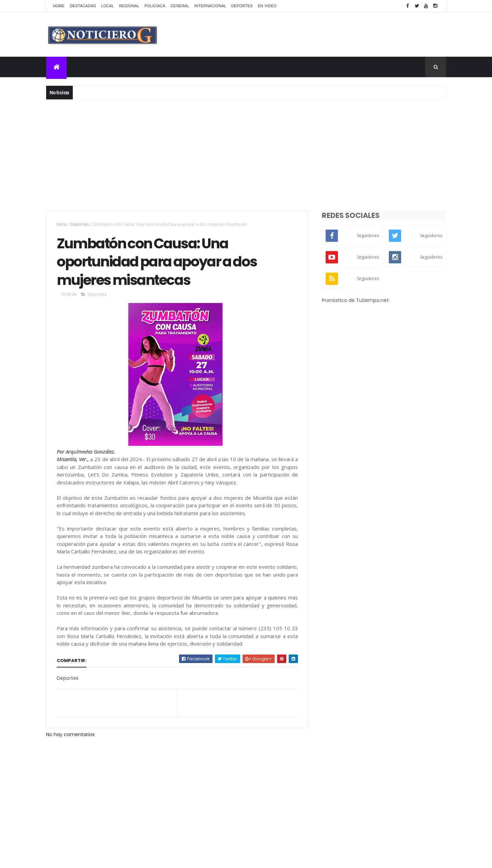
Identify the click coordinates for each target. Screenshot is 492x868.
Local (108, 6)
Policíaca (155, 6)
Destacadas (83, 6)
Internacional (210, 6)
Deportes (242, 6)
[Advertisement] (246, 154)
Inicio (62, 224)
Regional (129, 6)
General (180, 6)
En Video (267, 6)
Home (59, 6)
